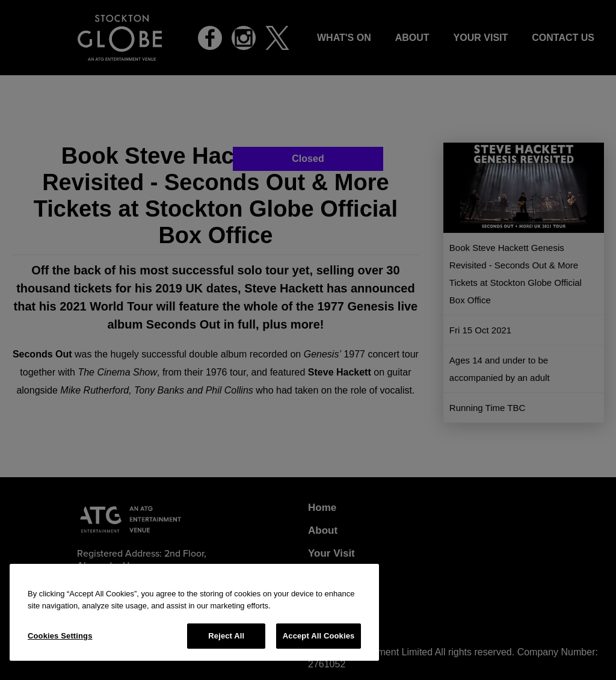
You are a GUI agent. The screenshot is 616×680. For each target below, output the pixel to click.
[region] (194, 612)
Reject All (226, 636)
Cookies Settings (60, 636)
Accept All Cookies (319, 636)
